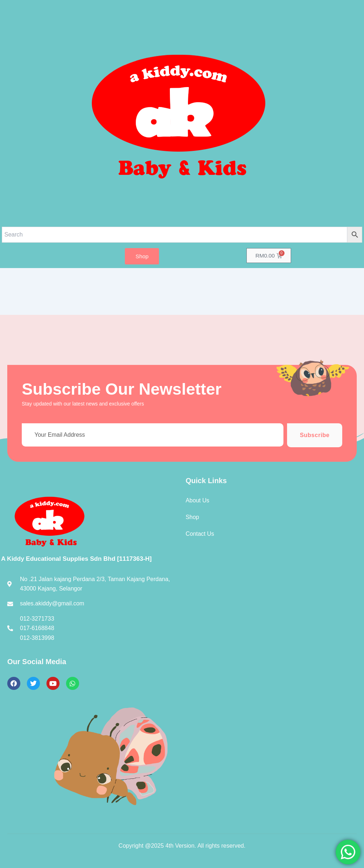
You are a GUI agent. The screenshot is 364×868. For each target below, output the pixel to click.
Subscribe (315, 435)
